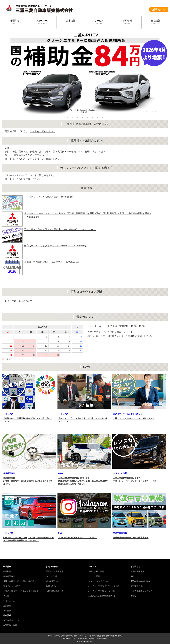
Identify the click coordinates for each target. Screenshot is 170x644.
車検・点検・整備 (96, 571)
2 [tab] (73, 118)
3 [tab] (78, 118)
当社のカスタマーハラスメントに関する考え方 (134, 418)
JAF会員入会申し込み (140, 581)
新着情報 (14, 22)
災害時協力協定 (10, 625)
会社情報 (156, 22)
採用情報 (127, 22)
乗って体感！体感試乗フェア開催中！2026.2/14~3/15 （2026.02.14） (60, 229)
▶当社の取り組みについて (19, 301)
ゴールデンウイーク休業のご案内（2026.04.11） (49, 197)
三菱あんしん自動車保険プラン (102, 596)
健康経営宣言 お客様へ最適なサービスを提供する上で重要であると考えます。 (28, 481)
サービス (99, 22)
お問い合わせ (159, 9)
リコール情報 (94, 576)
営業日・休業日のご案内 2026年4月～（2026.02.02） (53, 262)
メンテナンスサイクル (98, 581)
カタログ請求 (52, 576)
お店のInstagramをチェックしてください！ (78, 538)
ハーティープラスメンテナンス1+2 (104, 586)
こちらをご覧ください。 (43, 131)
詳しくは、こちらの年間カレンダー (108, 336)
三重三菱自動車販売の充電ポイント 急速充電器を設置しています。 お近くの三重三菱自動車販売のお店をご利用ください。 (83, 481)
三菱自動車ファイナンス (142, 591)
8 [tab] (102, 118)
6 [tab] (92, 118)
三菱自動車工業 (138, 571)
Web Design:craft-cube (85, 641)
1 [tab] (68, 118)
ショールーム (42, 22)
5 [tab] (88, 118)
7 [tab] (97, 118)
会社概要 (7, 571)
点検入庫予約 (52, 581)
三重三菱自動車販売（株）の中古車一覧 (131, 538)
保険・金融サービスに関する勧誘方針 (20, 581)
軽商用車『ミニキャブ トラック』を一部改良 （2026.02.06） (56, 246)
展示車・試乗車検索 (55, 571)
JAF (133, 576)
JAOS (133, 596)
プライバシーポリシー (13, 586)
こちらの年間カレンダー (29, 159)
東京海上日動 (137, 586)
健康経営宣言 (9, 576)
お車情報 (71, 22)
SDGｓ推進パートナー (13, 620)
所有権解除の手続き (55, 591)
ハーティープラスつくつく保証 (102, 591)
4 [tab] (83, 118)
